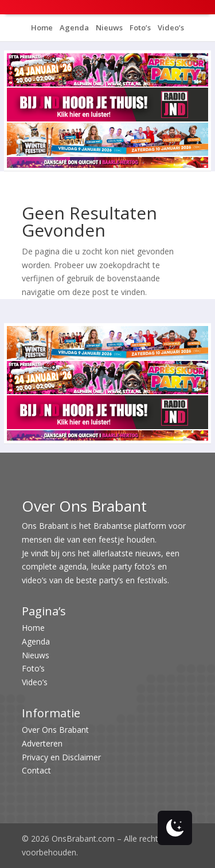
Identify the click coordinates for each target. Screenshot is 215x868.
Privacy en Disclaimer (61, 757)
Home (42, 28)
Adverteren (42, 743)
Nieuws (108, 28)
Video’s (170, 28)
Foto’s (139, 28)
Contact (36, 770)
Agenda (73, 28)
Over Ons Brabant (55, 730)
